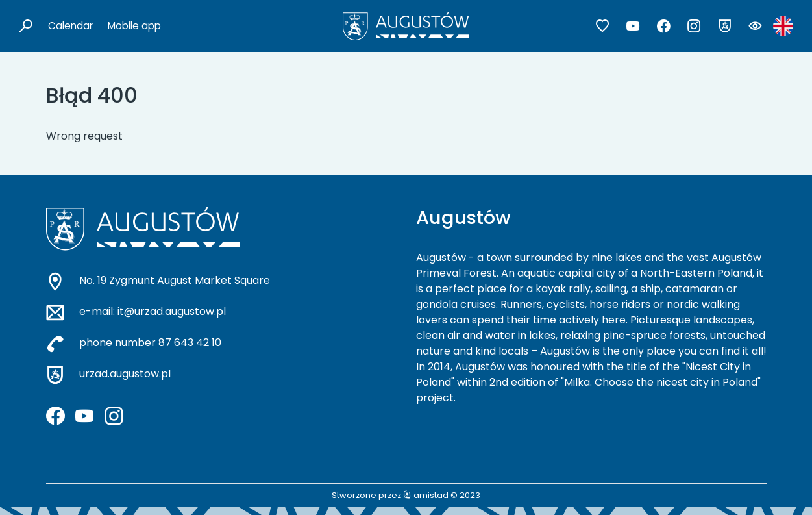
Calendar (70, 26)
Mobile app (134, 26)
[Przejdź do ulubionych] (603, 26)
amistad (426, 495)
